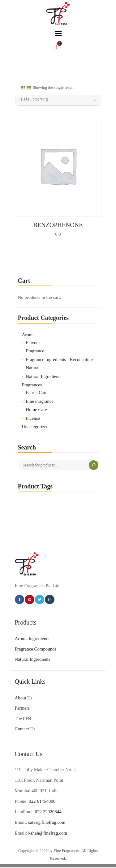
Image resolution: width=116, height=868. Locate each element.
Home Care (37, 410)
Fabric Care (37, 393)
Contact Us (25, 729)
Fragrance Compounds (36, 649)
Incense (33, 418)
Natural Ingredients (44, 376)
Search (94, 465)
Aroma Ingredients (32, 638)
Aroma (28, 335)
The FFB (23, 719)
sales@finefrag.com (47, 822)
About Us (24, 698)
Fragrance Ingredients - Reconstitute (59, 359)
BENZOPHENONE (58, 225)
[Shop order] (58, 99)
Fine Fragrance (40, 401)
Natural (33, 368)
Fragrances (32, 385)
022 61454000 (42, 801)
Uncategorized (35, 427)
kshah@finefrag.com (48, 833)
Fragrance (35, 351)
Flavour (33, 342)
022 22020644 (48, 812)
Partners (22, 708)
